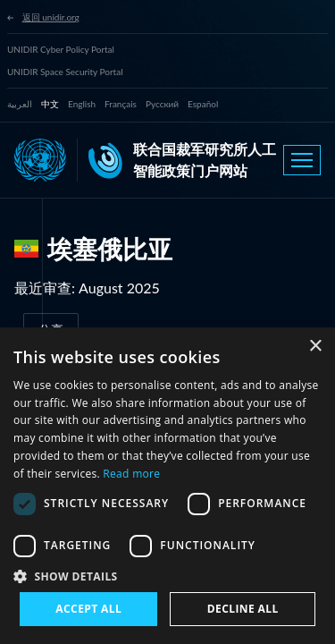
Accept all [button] (88, 609)
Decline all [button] (243, 609)
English (82, 104)
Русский (162, 104)
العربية (20, 104)
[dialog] (167, 486)
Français (121, 104)
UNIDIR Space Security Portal (65, 72)
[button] (167, 576)
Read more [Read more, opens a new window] (131, 474)
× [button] (315, 347)
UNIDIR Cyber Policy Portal (61, 49)
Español (203, 104)
